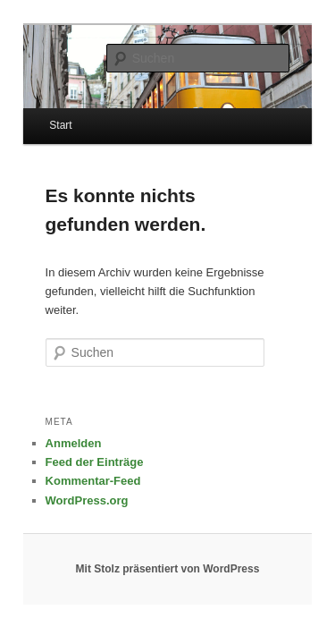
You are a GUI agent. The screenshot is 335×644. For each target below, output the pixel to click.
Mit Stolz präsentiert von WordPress (168, 538)
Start (41, 114)
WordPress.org (67, 469)
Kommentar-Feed (74, 450)
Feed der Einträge (75, 432)
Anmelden (54, 413)
